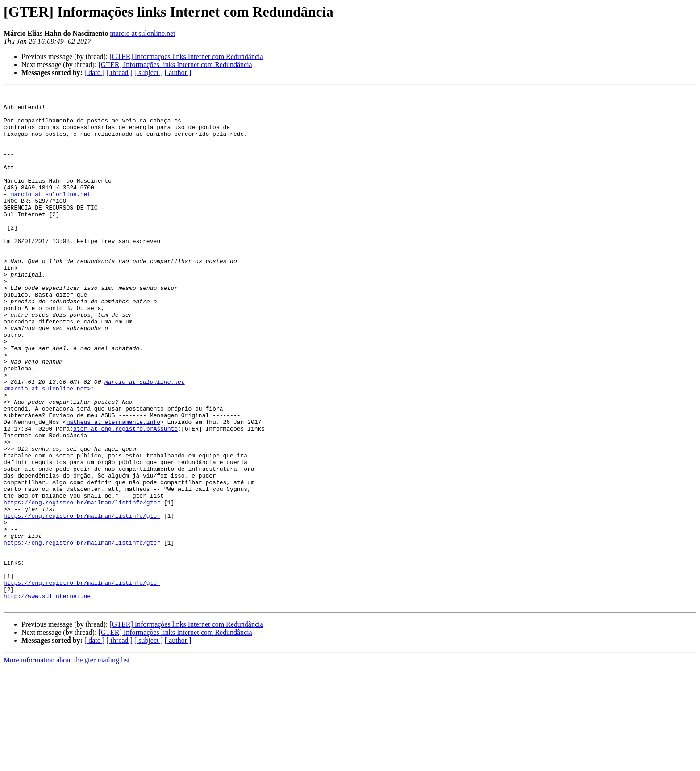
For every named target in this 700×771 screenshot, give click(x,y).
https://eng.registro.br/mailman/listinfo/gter (82, 585)
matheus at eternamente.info (113, 489)
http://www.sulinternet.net (49, 698)
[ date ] (94, 73)
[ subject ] (149, 73)
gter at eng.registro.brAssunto (125, 497)
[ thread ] (119, 73)
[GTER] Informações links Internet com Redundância (186, 57)
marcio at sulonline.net (142, 33)
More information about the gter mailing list (67, 763)
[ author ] (178, 73)
